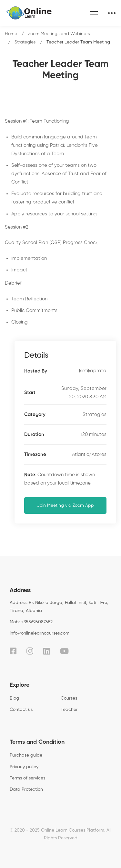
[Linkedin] (47, 651)
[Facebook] (13, 651)
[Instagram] (30, 651)
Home (11, 34)
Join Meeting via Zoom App (66, 505)
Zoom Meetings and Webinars (59, 34)
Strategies (25, 42)
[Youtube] (64, 651)
